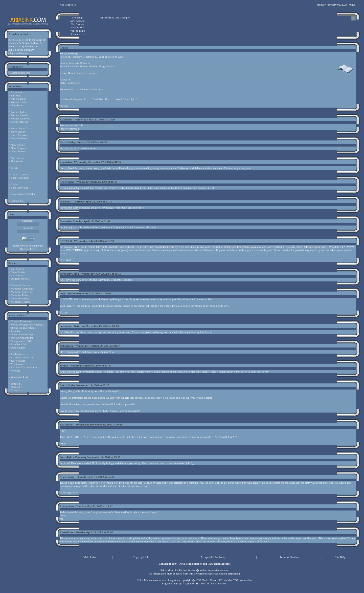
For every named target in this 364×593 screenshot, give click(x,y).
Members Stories (20, 285)
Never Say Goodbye (22, 334)
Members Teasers (21, 302)
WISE (14, 168)
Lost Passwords (20, 188)
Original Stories (20, 279)
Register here (28, 249)
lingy (63, 293)
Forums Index (19, 112)
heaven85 (65, 201)
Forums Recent (19, 122)
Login (14, 184)
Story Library (18, 128)
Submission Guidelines (24, 194)
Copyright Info (141, 557)
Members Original (21, 298)
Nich (62, 142)
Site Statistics (18, 99)
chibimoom (66, 346)
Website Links (19, 102)
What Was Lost (19, 377)
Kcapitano (66, 119)
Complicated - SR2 (21, 341)
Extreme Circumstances (24, 367)
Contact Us (17, 201)
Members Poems (20, 295)
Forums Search (19, 115)
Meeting (16, 371)
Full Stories (17, 269)
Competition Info (20, 73)
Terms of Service (289, 557)
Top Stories (17, 158)
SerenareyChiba (69, 274)
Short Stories (18, 272)
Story (63, 53)
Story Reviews (19, 138)
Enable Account (20, 178)
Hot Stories (17, 161)
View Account (77, 21)
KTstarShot (67, 424)
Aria (121, 57)
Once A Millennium (22, 338)
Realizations (18, 354)
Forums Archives (20, 118)
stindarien (66, 162)
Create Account (19, 174)
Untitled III (17, 387)
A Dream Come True (22, 357)
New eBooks (18, 151)
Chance (15, 390)
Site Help (16, 95)
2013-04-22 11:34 (18, 40)
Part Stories (17, 275)
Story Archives (19, 135)
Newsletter (17, 105)
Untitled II (17, 384)
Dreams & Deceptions (23, 328)
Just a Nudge (18, 361)
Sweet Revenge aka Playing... (27, 324)
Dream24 (65, 221)
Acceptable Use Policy (213, 557)
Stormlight (66, 457)
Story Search (18, 132)
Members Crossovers (23, 289)
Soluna (64, 365)
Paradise (16, 331)
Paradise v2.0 (18, 344)
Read (64, 106)
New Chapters (19, 148)
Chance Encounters (22, 321)
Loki (62, 385)
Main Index (17, 92)
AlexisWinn (67, 532)
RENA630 (66, 241)
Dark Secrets (18, 347)
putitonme (66, 326)
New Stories (18, 145)
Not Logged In (68, 5)
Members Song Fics (22, 292)
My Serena (17, 364)
